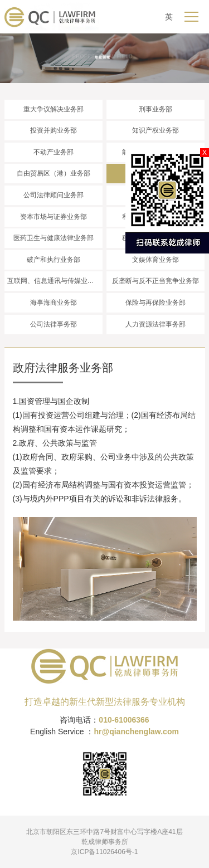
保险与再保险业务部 (155, 303)
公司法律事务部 (54, 324)
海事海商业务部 (54, 303)
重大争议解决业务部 (54, 109)
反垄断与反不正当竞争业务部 (155, 281)
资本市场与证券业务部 (54, 217)
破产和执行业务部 (54, 260)
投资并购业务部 (54, 130)
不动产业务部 (54, 152)
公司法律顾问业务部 (54, 195)
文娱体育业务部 (155, 260)
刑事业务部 (155, 109)
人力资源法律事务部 (155, 324)
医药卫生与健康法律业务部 (54, 238)
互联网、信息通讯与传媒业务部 (54, 281)
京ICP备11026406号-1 (104, 852)
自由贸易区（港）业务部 (54, 173)
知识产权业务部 (155, 130)
